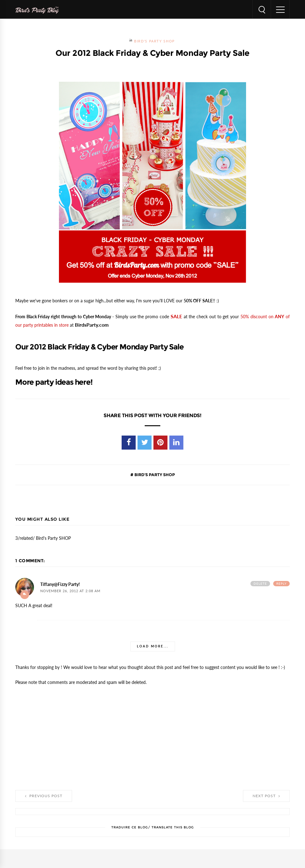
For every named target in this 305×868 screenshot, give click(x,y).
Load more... (153, 646)
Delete (260, 584)
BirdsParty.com (92, 325)
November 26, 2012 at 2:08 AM (70, 591)
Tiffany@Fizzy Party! (60, 584)
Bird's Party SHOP (155, 41)
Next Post (266, 796)
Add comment (25, 595)
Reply (281, 584)
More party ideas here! (54, 382)
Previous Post (44, 796)
